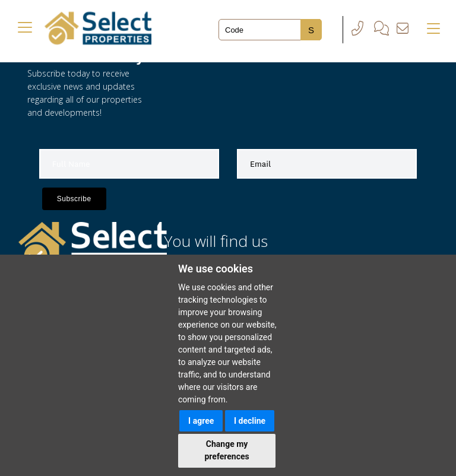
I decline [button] (250, 421)
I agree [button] (201, 421)
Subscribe (74, 199)
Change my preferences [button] (227, 450)
